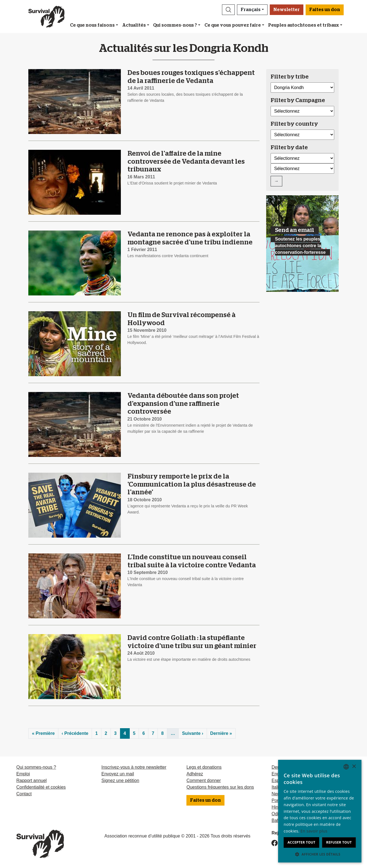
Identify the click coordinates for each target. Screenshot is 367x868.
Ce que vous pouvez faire (233, 25)
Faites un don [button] (325, 10)
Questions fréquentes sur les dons (220, 787)
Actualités (134, 25)
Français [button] (251, 10)
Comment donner (204, 780)
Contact (24, 794)
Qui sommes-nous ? (175, 25)
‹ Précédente (75, 733)
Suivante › (193, 733)
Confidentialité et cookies (41, 787)
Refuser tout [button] (339, 842)
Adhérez (195, 774)
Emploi (23, 774)
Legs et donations (204, 767)
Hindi (276, 807)
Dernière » (221, 733)
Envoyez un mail (118, 774)
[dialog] (320, 811)
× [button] (354, 767)
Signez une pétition (120, 780)
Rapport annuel (32, 780)
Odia (276, 814)
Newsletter (287, 10)
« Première (43, 733)
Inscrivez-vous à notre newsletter (134, 767)
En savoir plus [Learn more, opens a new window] (314, 831)
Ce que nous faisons (92, 25)
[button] (228, 10)
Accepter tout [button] (301, 842)
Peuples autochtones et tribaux (304, 25)
